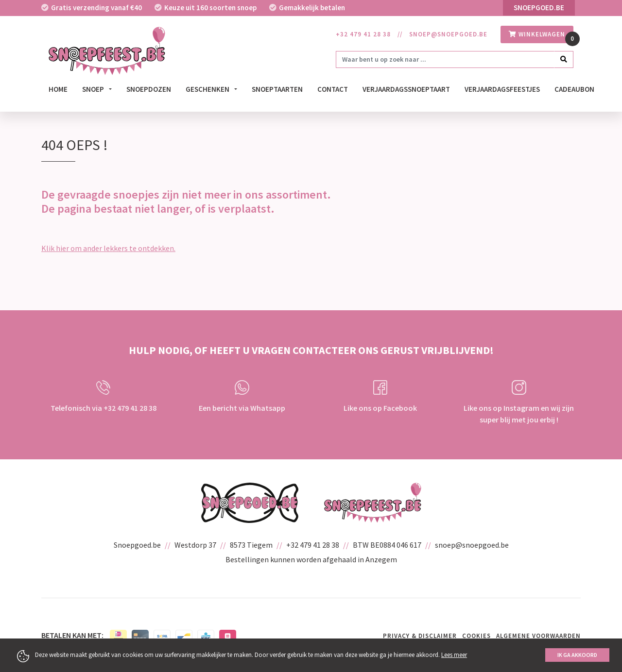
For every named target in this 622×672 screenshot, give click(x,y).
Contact (333, 89)
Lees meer (454, 655)
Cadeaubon (574, 89)
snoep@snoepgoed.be (448, 34)
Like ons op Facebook (380, 396)
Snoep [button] (94, 89)
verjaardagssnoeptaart (406, 89)
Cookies (476, 636)
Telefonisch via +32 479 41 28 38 (104, 396)
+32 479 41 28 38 (363, 34)
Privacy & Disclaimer (420, 636)
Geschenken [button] (208, 89)
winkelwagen (537, 34)
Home (58, 89)
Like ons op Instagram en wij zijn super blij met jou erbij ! (519, 402)
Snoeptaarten (277, 89)
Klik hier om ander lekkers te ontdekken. (108, 248)
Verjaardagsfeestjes (502, 89)
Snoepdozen (149, 89)
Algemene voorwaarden (538, 636)
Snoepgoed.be (539, 8)
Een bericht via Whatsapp (242, 396)
